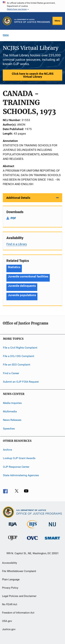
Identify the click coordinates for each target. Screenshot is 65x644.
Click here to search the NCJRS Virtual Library (33, 75)
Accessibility (10, 563)
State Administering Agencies (21, 475)
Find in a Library (17, 244)
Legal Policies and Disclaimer (19, 596)
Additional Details (18, 198)
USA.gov (7, 621)
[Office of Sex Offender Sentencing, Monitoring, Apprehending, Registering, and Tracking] (52, 540)
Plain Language (11, 579)
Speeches (9, 428)
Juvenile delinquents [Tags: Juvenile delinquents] (22, 286)
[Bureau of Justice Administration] (13, 527)
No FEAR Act (10, 604)
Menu (57, 21)
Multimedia (10, 411)
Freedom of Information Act (18, 613)
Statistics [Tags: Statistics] (14, 267)
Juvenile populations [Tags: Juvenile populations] (22, 295)
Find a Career (11, 373)
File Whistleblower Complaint (19, 571)
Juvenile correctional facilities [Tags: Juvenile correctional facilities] (28, 276)
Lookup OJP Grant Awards (19, 458)
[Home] (32, 21)
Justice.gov (9, 629)
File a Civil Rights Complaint (20, 347)
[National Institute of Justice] (52, 527)
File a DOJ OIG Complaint (19, 356)
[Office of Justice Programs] (7, 21)
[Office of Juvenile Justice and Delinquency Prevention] (13, 541)
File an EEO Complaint (17, 365)
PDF (13, 218)
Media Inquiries (12, 403)
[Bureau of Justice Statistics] (32, 529)
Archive (7, 450)
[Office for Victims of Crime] (32, 540)
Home (6, 35)
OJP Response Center (16, 467)
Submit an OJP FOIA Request (21, 382)
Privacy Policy (10, 588)
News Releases (12, 420)
